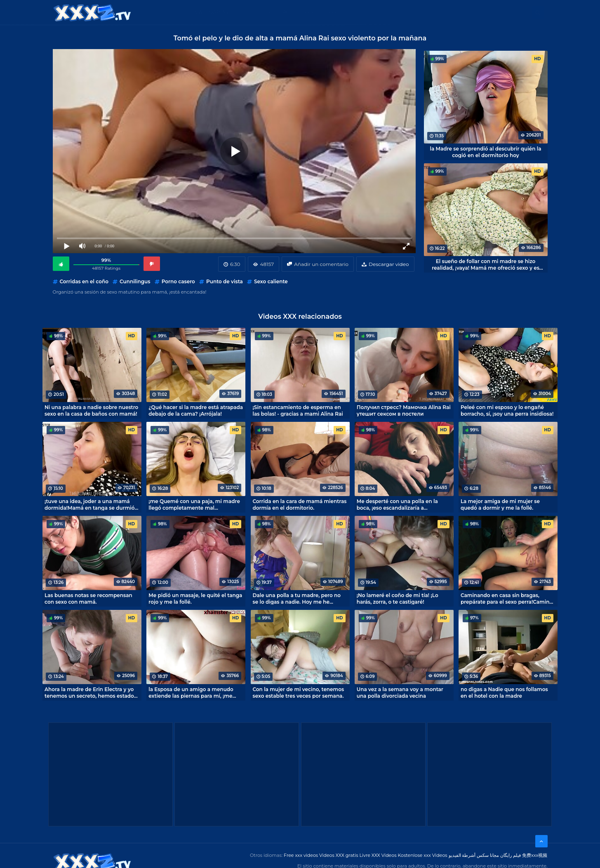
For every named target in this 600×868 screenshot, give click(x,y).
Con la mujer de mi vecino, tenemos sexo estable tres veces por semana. (299, 692)
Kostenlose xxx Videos (422, 855)
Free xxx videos (301, 855)
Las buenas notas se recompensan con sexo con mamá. (88, 598)
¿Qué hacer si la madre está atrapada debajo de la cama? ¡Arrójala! (196, 410)
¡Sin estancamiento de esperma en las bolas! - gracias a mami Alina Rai (298, 410)
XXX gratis (342, 12)
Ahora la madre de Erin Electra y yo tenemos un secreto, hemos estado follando (89, 692)
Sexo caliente (271, 281)
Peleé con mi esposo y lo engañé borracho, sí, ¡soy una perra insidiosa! (507, 410)
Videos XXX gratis (339, 855)
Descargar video (389, 264)
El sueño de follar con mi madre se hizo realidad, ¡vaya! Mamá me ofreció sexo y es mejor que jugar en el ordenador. (486, 264)
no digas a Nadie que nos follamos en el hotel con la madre (504, 692)
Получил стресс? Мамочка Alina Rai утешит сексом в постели (404, 410)
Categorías (212, 12)
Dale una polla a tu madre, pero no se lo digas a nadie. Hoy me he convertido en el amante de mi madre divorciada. (297, 598)
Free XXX (301, 12)
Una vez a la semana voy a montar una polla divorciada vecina (400, 692)
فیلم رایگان (511, 855)
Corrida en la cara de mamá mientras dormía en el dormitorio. (300, 504)
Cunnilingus (135, 281)
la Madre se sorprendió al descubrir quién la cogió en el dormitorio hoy (486, 152)
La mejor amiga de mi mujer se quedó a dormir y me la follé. (500, 504)
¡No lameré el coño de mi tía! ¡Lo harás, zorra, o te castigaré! (398, 598)
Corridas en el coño (84, 281)
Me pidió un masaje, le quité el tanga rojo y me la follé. (195, 598)
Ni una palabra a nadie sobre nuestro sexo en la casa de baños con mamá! (91, 410)
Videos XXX (259, 12)
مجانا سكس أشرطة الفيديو (474, 855)
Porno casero (178, 281)
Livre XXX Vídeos (378, 855)
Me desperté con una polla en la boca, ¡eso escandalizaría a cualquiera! (397, 504)
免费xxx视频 (535, 855)
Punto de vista (225, 281)
